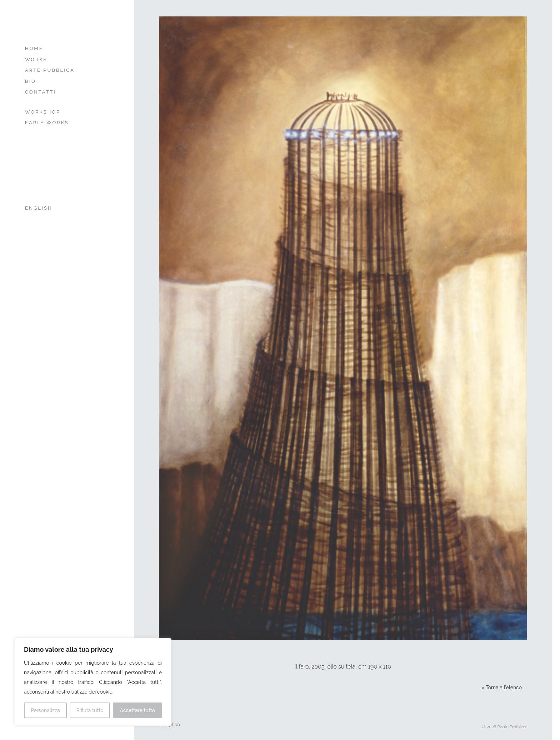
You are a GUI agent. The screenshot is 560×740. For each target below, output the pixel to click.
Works (36, 59)
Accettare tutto (137, 710)
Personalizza (45, 710)
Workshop (43, 112)
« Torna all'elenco (502, 687)
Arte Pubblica (50, 70)
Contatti (41, 92)
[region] (93, 682)
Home (34, 48)
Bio (31, 81)
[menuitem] (60, 208)
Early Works (47, 123)
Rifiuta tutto (90, 710)
